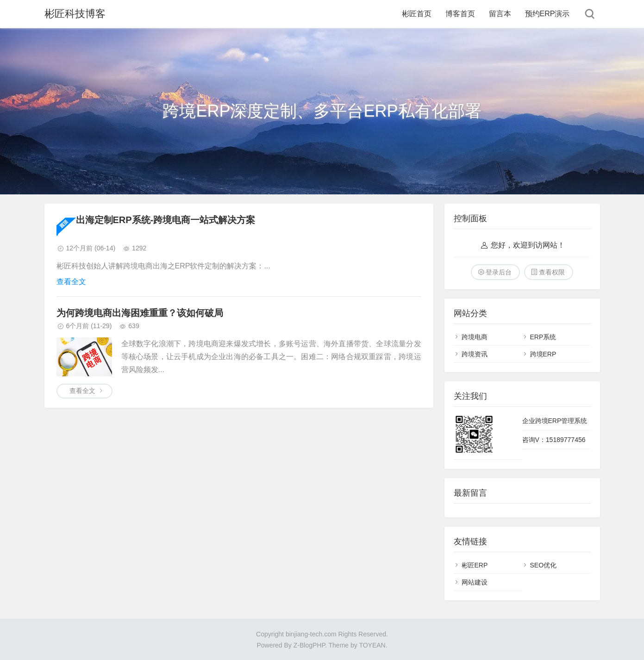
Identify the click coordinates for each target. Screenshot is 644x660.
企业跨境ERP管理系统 (555, 421)
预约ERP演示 (547, 14)
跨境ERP (543, 354)
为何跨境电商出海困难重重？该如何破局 (140, 313)
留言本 (500, 14)
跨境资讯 (475, 354)
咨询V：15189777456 (554, 440)
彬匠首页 (417, 14)
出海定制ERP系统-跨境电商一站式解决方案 (166, 220)
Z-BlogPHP (309, 645)
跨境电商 (475, 337)
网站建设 (475, 582)
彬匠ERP (475, 565)
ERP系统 (543, 337)
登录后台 (499, 272)
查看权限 (552, 272)
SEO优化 (544, 565)
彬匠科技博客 (75, 14)
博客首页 (460, 14)
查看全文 (71, 282)
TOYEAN (372, 645)
